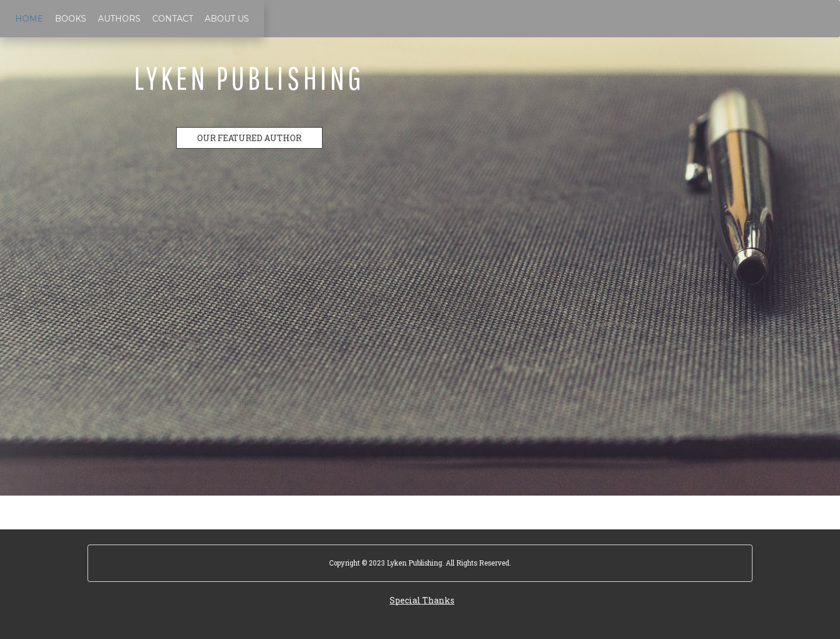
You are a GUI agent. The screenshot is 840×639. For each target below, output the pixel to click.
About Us (227, 19)
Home (29, 19)
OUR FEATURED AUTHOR (249, 138)
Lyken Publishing (249, 78)
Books (71, 19)
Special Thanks (422, 600)
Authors (119, 19)
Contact (173, 19)
